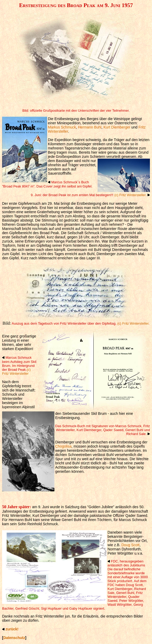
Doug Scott (130, 545)
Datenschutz (14, 638)
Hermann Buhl (90, 127)
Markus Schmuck (62, 127)
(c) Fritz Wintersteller (130, 195)
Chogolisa (63, 446)
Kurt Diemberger (117, 127)
